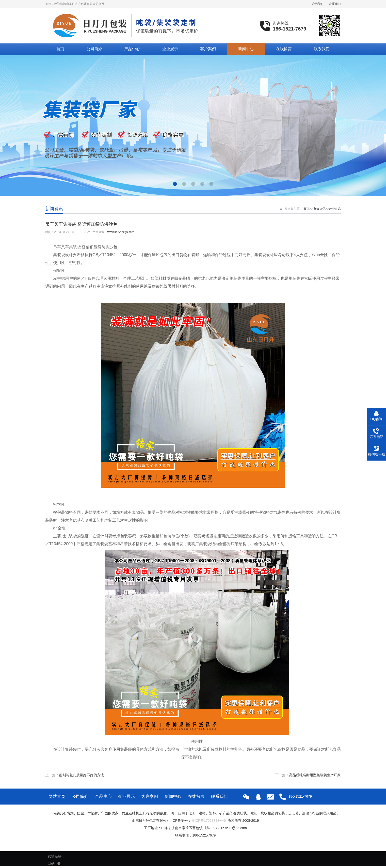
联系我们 (335, 4)
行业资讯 (335, 209)
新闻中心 (246, 49)
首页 (60, 49)
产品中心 (132, 49)
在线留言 (284, 49)
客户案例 (208, 49)
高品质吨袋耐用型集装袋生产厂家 (315, 775)
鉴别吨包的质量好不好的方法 (81, 775)
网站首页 (57, 797)
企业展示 (170, 49)
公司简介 (94, 49)
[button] (175, 184)
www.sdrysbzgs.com (121, 232)
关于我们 (317, 4)
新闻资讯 (320, 209)
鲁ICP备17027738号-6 (209, 821)
